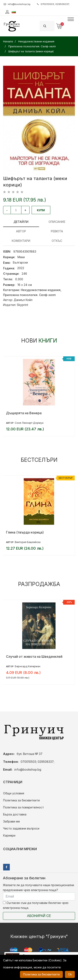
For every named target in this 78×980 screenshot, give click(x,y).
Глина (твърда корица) (25, 532)
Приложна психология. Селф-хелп (29, 295)
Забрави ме (11, 821)
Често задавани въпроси (21, 828)
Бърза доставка (15, 814)
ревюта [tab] (57, 231)
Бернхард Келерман (28, 666)
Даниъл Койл (23, 300)
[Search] (52, 26)
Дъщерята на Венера (24, 413)
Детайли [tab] (21, 222)
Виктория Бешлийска (28, 542)
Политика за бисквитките (21, 800)
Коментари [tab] (21, 241)
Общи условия (14, 793)
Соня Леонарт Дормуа (29, 423)
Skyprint (23, 305)
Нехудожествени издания (41, 290)
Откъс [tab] (57, 241)
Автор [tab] (21, 231)
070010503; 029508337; (53, 4)
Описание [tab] (57, 222)
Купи (41, 210)
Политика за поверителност (24, 807)
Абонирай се (39, 916)
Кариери (9, 835)
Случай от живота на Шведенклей (34, 657)
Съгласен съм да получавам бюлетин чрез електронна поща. (36, 905)
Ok (70, 974)
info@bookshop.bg (17, 4)
